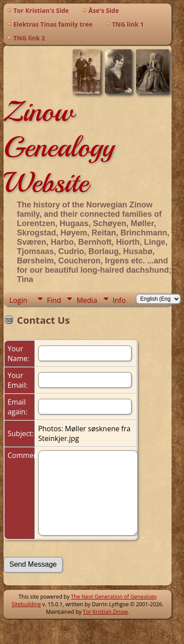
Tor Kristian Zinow (105, 612)
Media (87, 300)
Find (54, 300)
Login (18, 300)
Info (119, 300)
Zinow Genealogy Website (59, 147)
